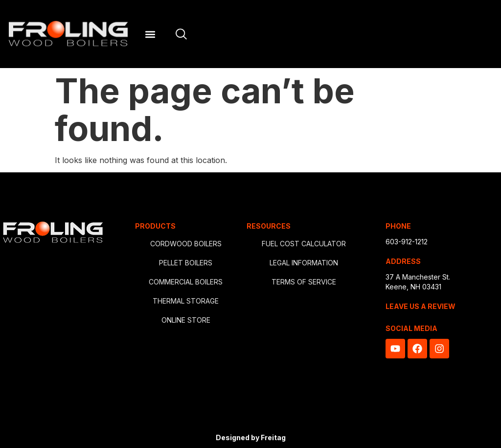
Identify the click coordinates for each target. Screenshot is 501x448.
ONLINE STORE (186, 320)
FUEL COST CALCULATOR (304, 244)
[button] (150, 34)
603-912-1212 (407, 242)
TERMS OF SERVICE (304, 282)
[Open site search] (181, 34)
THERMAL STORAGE (186, 301)
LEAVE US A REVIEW (421, 306)
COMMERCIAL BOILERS (186, 282)
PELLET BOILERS (186, 263)
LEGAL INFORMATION (304, 263)
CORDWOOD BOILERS (186, 244)
